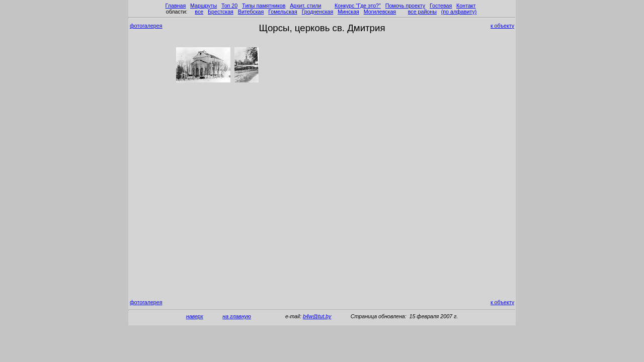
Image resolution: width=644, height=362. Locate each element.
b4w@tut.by (317, 316)
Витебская (251, 12)
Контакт (466, 6)
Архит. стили (305, 6)
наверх (195, 316)
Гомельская (283, 12)
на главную (237, 316)
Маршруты (204, 6)
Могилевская (380, 12)
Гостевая (441, 6)
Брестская (221, 12)
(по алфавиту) (459, 12)
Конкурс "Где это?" (358, 6)
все (199, 12)
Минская (348, 12)
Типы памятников (264, 6)
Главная (176, 6)
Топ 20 (229, 6)
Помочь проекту (405, 6)
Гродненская (318, 12)
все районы (422, 12)
